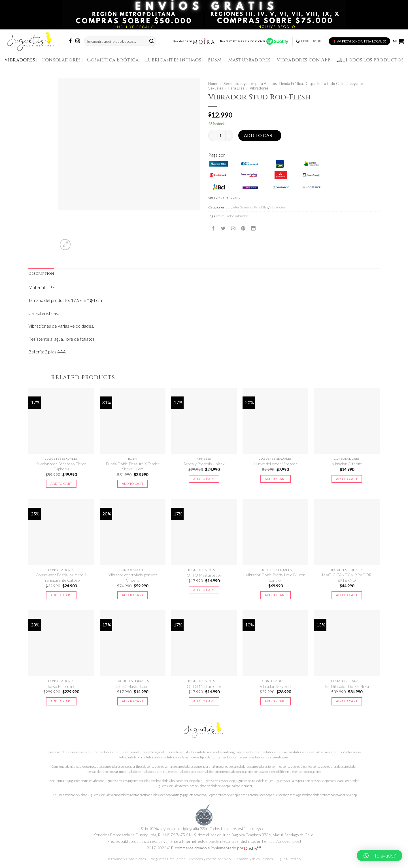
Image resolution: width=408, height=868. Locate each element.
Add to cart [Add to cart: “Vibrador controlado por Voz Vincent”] (133, 595)
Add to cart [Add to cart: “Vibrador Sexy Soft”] (276, 701)
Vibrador (242, 216)
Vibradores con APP (303, 60)
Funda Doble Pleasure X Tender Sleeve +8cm (133, 466)
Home (213, 84)
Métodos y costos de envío (210, 859)
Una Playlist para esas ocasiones (254, 41)
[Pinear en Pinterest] (243, 228)
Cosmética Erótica (113, 60)
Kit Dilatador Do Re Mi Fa (347, 686)
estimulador (225, 216)
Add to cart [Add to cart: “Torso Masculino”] (61, 701)
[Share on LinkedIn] (253, 228)
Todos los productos (370, 60)
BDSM (214, 60)
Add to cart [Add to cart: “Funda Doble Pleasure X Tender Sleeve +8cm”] (133, 484)
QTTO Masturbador (204, 575)
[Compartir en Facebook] (213, 228)
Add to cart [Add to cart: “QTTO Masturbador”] (204, 590)
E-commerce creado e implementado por (216, 848)
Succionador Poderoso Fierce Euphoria (61, 466)
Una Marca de (193, 41)
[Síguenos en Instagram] (78, 41)
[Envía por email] (233, 228)
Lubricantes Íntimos (173, 60)
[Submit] (152, 41)
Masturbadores (249, 60)
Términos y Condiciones (127, 859)
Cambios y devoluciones (254, 859)
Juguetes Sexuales (239, 207)
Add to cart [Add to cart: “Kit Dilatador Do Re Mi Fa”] (347, 701)
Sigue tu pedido (289, 859)
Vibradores (20, 60)
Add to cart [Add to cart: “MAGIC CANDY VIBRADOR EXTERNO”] (347, 595)
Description (41, 274)
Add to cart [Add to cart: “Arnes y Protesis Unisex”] (204, 479)
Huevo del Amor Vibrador (276, 464)
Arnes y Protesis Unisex (204, 464)
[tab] (41, 274)
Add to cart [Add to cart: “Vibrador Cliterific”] (347, 479)
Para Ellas (236, 88)
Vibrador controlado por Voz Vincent (133, 577)
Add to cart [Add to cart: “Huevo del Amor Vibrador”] (276, 479)
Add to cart (260, 135)
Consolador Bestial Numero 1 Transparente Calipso (61, 577)
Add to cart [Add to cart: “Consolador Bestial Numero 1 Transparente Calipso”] (61, 595)
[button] (380, 856)
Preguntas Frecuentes (168, 859)
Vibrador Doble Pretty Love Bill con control (276, 577)
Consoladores (61, 60)
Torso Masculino (61, 686)
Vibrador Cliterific (347, 464)
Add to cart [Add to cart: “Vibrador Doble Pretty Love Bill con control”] (276, 595)
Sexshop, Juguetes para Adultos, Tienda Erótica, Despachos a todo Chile (284, 84)
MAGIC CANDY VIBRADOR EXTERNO (347, 577)
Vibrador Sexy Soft (276, 686)
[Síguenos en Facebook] (71, 41)
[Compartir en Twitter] (223, 228)
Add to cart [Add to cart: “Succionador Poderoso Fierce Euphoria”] (61, 484)
